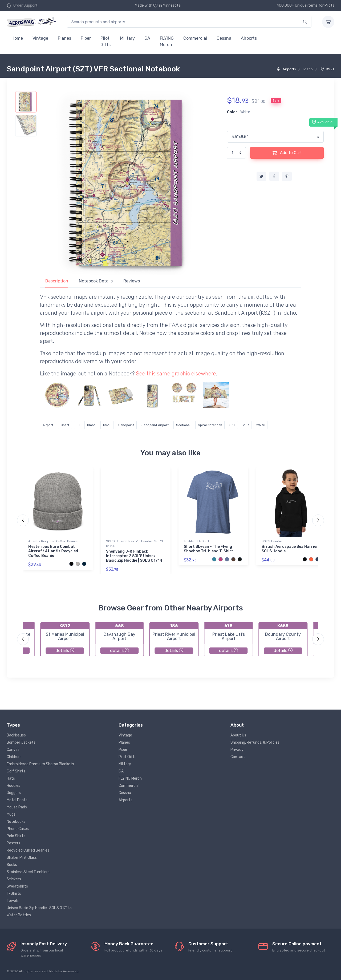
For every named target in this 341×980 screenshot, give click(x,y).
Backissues (16, 735)
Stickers (14, 879)
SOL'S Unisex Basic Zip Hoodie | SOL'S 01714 (135, 544)
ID (78, 425)
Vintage (40, 38)
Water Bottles (19, 915)
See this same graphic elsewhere (176, 374)
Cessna (224, 38)
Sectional (183, 425)
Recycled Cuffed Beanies (28, 850)
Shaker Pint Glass (22, 858)
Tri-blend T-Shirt (196, 541)
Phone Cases (18, 829)
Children (14, 757)
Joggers (14, 793)
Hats (11, 778)
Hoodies (13, 786)
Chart (65, 425)
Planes (64, 38)
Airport (48, 425)
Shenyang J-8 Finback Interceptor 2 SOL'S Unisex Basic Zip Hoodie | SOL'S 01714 (134, 556)
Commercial (195, 38)
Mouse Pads (17, 807)
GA (147, 38)
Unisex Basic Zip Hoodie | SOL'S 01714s (39, 908)
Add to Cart (287, 153)
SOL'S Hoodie (272, 541)
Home (17, 38)
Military (127, 38)
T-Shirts (14, 894)
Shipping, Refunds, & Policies (255, 742)
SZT (232, 425)
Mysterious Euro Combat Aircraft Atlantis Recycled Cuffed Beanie (53, 551)
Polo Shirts (16, 836)
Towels (13, 901)
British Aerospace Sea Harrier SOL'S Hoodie (290, 549)
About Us (238, 735)
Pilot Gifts (105, 41)
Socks (12, 865)
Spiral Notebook (210, 425)
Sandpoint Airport (155, 425)
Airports (249, 38)
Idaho (91, 425)
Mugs (11, 814)
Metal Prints (17, 800)
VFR (246, 425)
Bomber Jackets (21, 742)
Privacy (237, 750)
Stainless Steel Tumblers (28, 872)
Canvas (13, 750)
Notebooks (16, 822)
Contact (238, 757)
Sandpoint (126, 425)
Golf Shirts (16, 771)
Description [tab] (57, 281)
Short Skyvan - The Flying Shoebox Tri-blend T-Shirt (208, 549)
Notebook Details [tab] (96, 281)
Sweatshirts (17, 886)
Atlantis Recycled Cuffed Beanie (53, 541)
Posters (13, 843)
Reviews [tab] (132, 281)
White (261, 425)
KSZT (327, 69)
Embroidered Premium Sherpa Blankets (40, 764)
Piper (86, 38)
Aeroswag (71, 971)
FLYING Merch (167, 41)
